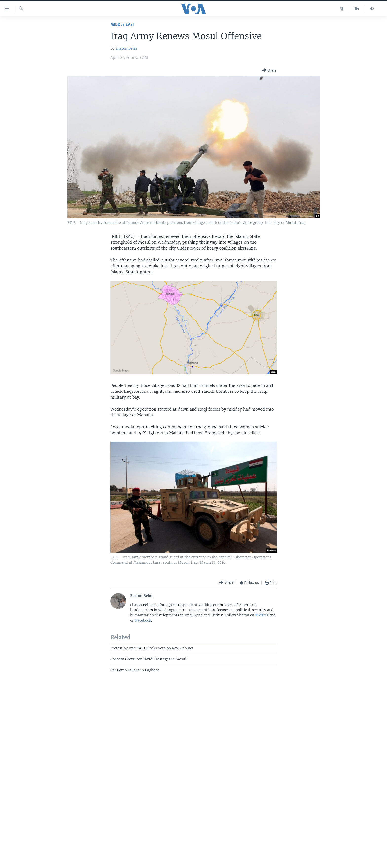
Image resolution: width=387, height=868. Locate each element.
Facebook (143, 620)
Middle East (123, 25)
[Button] (269, 70)
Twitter (262, 615)
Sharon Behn (126, 48)
